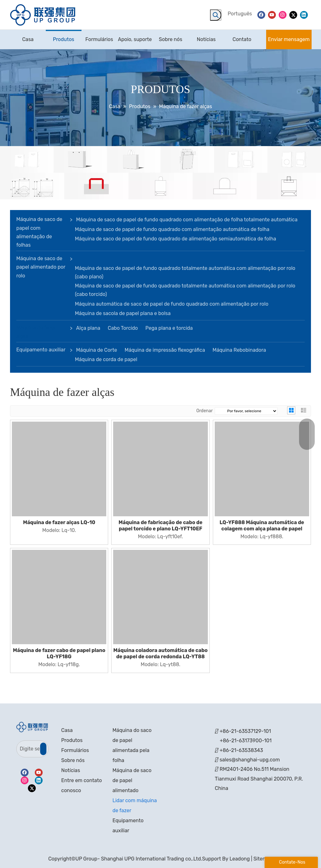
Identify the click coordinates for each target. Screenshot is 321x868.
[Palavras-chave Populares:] (216, 15)
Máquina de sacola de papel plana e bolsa (123, 313)
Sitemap (263, 859)
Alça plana (88, 328)
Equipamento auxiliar (41, 350)
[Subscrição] (43, 749)
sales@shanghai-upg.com (250, 760)
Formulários (75, 750)
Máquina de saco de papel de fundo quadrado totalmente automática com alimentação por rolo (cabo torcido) (185, 290)
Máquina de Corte (97, 350)
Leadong (240, 859)
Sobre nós (73, 760)
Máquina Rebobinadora (239, 350)
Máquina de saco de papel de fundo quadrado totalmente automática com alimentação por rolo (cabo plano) (185, 272)
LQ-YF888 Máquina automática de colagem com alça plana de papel (262, 526)
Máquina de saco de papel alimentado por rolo (41, 267)
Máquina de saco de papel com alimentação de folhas (39, 232)
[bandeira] (160, 173)
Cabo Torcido (123, 328)
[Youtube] (272, 15)
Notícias (71, 770)
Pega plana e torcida (169, 328)
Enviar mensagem (289, 39)
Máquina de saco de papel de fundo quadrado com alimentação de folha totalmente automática (187, 220)
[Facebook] (261, 15)
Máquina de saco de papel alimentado (132, 780)
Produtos (72, 740)
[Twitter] (293, 15)
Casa (67, 730)
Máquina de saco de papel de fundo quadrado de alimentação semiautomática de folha (176, 239)
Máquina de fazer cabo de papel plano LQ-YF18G (59, 653)
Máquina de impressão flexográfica (165, 350)
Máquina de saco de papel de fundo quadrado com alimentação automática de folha (172, 229)
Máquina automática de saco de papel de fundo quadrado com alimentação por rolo (172, 304)
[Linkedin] (304, 15)
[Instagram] (283, 15)
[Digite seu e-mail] (28, 749)
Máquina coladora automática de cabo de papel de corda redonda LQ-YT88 (161, 653)
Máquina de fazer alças (36, 332)
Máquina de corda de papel (106, 359)
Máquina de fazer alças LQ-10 (59, 522)
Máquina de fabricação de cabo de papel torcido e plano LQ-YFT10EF (160, 526)
